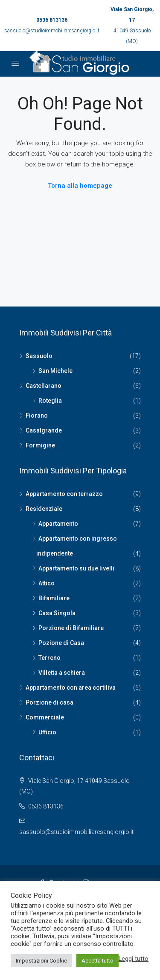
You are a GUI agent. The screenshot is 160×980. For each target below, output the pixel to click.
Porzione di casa (49, 702)
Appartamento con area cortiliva (71, 688)
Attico (47, 583)
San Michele (55, 371)
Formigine (40, 445)
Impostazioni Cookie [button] (41, 961)
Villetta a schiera (62, 673)
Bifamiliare (54, 598)
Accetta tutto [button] (97, 961)
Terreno (49, 658)
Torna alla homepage (80, 186)
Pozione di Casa (61, 643)
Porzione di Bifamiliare (71, 628)
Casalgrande (44, 430)
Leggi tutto (134, 959)
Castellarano (44, 386)
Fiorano (37, 415)
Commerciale (45, 717)
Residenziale (44, 509)
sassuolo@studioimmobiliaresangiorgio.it (52, 31)
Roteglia (50, 401)
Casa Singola (57, 613)
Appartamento (58, 524)
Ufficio (47, 732)
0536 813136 (52, 20)
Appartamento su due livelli (76, 568)
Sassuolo (39, 356)
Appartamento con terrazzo (64, 494)
